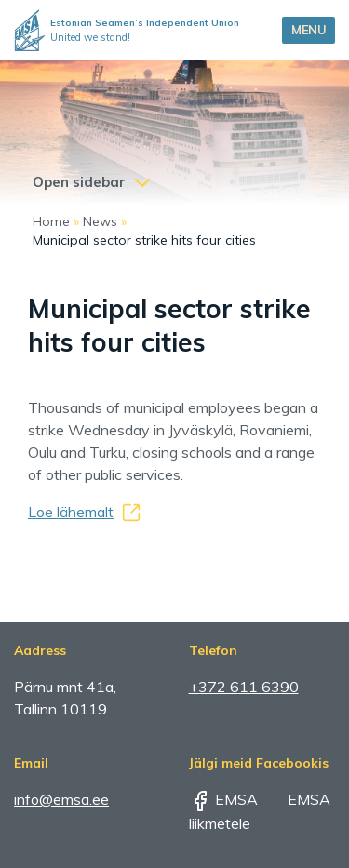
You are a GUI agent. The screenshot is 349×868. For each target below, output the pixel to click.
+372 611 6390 (244, 687)
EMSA (223, 799)
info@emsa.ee (61, 799)
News (100, 221)
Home (51, 221)
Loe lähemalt (71, 512)
